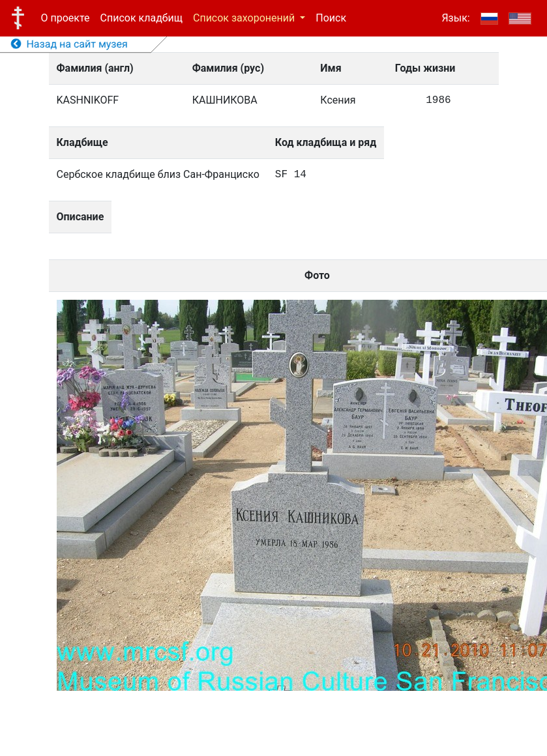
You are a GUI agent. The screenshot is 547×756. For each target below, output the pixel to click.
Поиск (331, 18)
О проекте (66, 18)
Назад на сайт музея (69, 44)
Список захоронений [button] (245, 18)
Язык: (455, 18)
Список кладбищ (141, 18)
